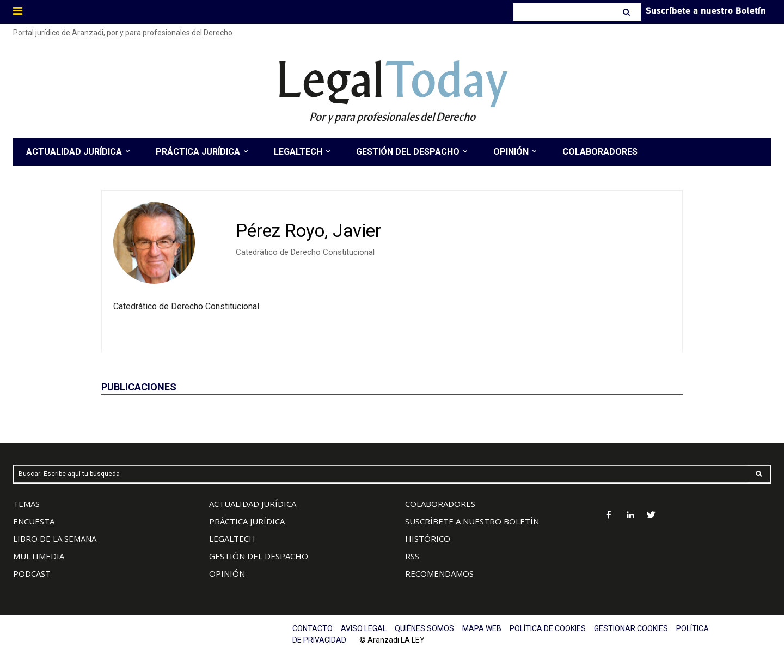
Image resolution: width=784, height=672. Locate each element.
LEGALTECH (232, 539)
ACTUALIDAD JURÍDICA (253, 504)
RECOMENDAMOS (439, 573)
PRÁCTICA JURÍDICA (247, 521)
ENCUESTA (34, 521)
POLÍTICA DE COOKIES (548, 628)
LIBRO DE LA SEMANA (55, 539)
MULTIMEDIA (39, 556)
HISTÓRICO (428, 539)
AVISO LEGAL (364, 628)
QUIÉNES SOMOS (424, 628)
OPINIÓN (227, 573)
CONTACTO (313, 628)
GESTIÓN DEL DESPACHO (259, 556)
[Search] (627, 12)
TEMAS (26, 504)
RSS (412, 556)
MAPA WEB (482, 628)
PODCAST (32, 573)
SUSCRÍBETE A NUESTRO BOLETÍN (472, 521)
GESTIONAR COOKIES (631, 628)
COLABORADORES (440, 504)
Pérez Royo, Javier (308, 231)
